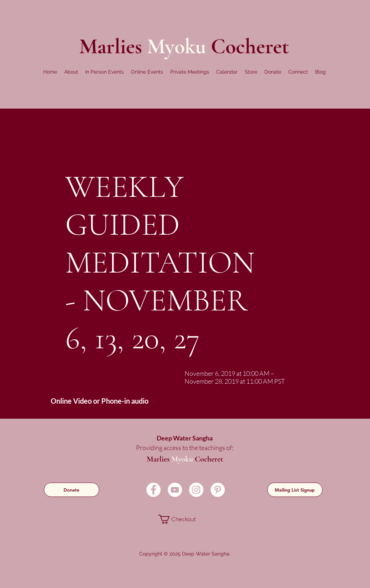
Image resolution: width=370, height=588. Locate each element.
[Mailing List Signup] (295, 490)
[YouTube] (175, 490)
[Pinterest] (218, 490)
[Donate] (72, 490)
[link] (184, 519)
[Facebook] (153, 490)
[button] (71, 72)
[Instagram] (196, 490)
